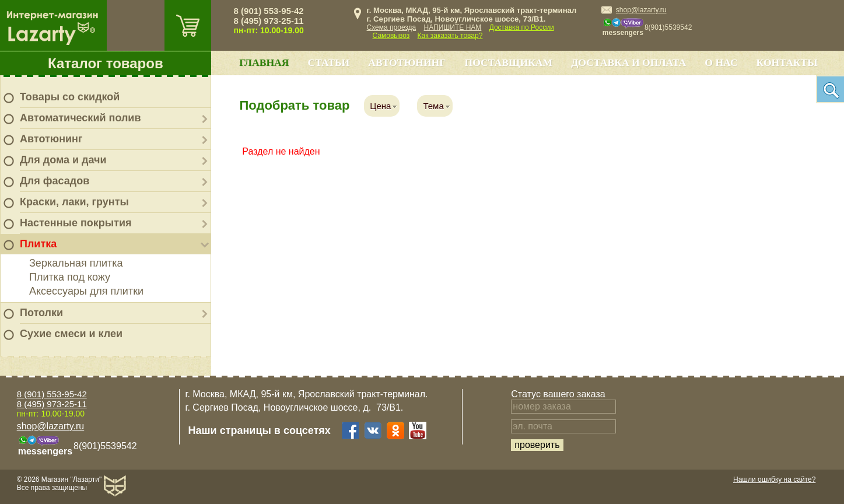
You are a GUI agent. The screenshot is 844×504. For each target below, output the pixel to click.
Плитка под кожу (70, 277)
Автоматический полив (80, 118)
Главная (264, 62)
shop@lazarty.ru (641, 10)
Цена (380, 106)
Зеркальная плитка (76, 263)
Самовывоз (391, 36)
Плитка (38, 244)
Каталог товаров (106, 63)
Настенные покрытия (76, 223)
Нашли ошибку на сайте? (774, 480)
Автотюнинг (51, 139)
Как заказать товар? (450, 36)
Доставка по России (522, 27)
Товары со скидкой (70, 97)
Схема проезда (392, 27)
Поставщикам (508, 62)
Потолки (41, 313)
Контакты (787, 62)
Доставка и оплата (628, 62)
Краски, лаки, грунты (74, 202)
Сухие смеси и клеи (71, 334)
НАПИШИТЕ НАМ (453, 27)
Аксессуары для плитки (86, 291)
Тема (433, 106)
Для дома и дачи (63, 160)
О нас (721, 62)
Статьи (328, 62)
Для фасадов (55, 181)
